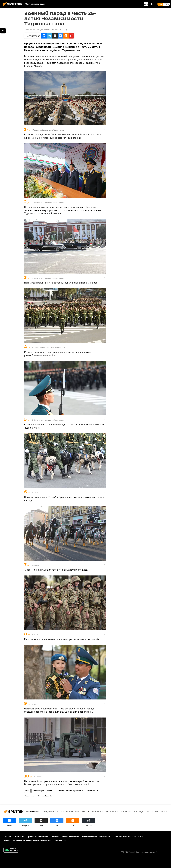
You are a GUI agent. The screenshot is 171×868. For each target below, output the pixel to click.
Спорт (164, 812)
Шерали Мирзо (38, 791)
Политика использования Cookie (128, 836)
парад (50, 791)
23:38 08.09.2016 (32, 30)
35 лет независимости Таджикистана (69, 791)
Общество (126, 812)
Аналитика (153, 812)
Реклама (55, 836)
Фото (27, 791)
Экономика (112, 812)
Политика (98, 812)
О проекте (7, 836)
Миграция (139, 812)
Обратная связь (61, 840)
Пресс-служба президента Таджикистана (49, 130)
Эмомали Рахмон (92, 791)
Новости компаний (71, 836)
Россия (86, 812)
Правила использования (38, 836)
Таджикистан (30, 796)
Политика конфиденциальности (96, 836)
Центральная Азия (70, 812)
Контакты (19, 836)
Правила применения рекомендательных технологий (27, 840)
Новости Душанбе (45, 796)
